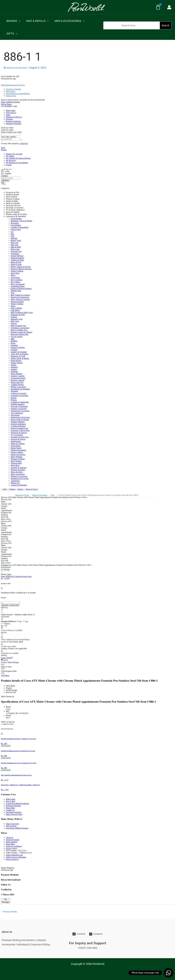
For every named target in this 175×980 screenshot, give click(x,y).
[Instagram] (96, 934)
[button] (137, 31)
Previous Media (9, 912)
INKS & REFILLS (36, 21)
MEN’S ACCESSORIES (68, 21)
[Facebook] (79, 934)
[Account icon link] (169, 7)
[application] (18, 21)
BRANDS (13, 21)
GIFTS (12, 34)
